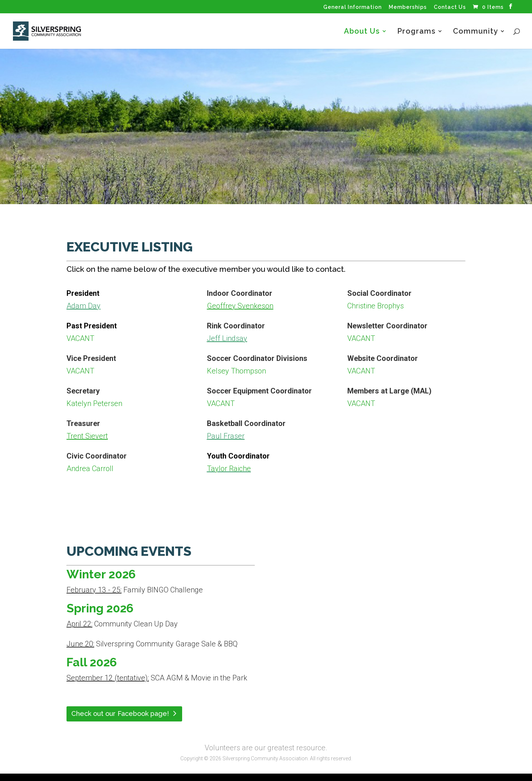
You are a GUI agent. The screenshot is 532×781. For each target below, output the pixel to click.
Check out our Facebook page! (120, 714)
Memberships (408, 7)
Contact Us (450, 7)
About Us (362, 32)
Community (475, 32)
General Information (352, 7)
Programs (416, 32)
